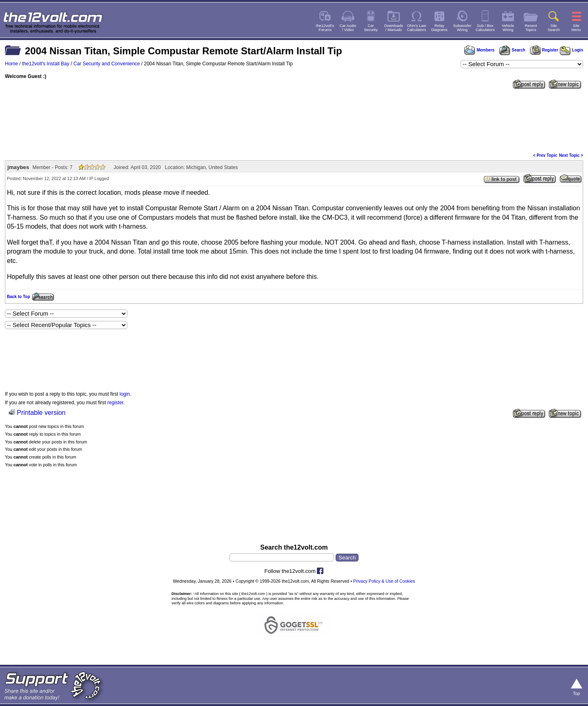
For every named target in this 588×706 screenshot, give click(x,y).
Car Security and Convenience (107, 64)
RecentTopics (531, 28)
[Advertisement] (294, 120)
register (115, 403)
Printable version (41, 413)
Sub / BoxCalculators (485, 28)
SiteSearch (554, 28)
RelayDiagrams (439, 28)
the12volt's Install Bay (46, 64)
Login (571, 50)
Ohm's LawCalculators (417, 28)
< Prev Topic (545, 155)
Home (11, 64)
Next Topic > (571, 155)
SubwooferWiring (462, 28)
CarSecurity (371, 28)
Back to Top (18, 297)
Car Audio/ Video (348, 28)
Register (544, 50)
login (125, 394)
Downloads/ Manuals (394, 28)
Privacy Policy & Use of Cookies (384, 581)
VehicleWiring (508, 28)
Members (479, 50)
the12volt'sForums (325, 28)
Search (512, 50)
